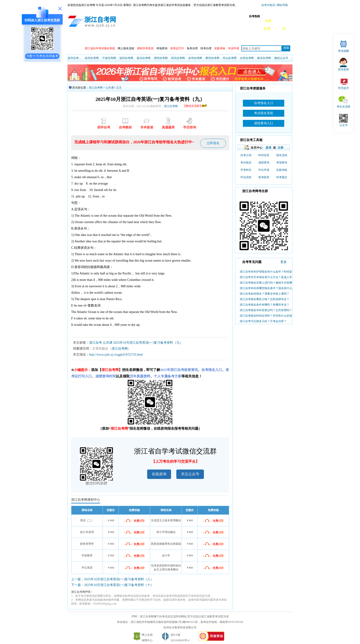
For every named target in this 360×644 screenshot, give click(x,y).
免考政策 (264, 177)
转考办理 (206, 48)
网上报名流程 (126, 48)
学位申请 (264, 170)
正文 (119, 88)
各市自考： (75, 58)
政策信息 (91, 39)
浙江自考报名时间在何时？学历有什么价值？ (267, 316)
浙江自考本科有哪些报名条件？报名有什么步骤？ (270, 288)
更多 (284, 262)
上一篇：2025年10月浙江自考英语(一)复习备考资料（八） (112, 579)
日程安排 (153, 39)
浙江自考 (96, 343)
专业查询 (174, 39)
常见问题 (256, 39)
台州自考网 (247, 58)
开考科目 (246, 170)
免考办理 (192, 48)
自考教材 (236, 39)
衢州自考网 (212, 58)
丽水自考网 (264, 58)
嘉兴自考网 (143, 58)
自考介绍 (246, 155)
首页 (74, 39)
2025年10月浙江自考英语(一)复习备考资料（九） (148, 343)
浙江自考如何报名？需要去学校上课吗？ (264, 294)
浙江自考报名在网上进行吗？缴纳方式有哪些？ (269, 283)
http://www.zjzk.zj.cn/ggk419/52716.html (116, 355)
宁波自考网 (109, 58)
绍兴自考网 (178, 58)
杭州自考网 (92, 58)
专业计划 (194, 39)
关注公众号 (190, 474)
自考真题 (277, 39)
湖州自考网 (161, 58)
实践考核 (282, 170)
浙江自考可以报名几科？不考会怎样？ (263, 321)
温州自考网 (126, 58)
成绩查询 (132, 39)
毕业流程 (246, 177)
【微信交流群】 (195, 106)
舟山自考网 (230, 58)
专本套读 (215, 39)
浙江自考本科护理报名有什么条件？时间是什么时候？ (273, 272)
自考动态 (112, 39)
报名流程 (282, 155)
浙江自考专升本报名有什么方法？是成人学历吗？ (270, 277)
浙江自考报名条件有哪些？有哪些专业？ (264, 305)
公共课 (110, 88)
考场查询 (162, 48)
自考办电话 (268, 5)
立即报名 (213, 143)
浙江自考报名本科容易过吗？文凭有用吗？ (266, 310)
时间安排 (264, 155)
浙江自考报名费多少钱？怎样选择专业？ (264, 299)
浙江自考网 (96, 88)
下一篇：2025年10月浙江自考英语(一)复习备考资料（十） (112, 585)
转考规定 (282, 177)
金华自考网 (195, 58)
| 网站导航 (281, 5)
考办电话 (246, 163)
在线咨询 (159, 474)
